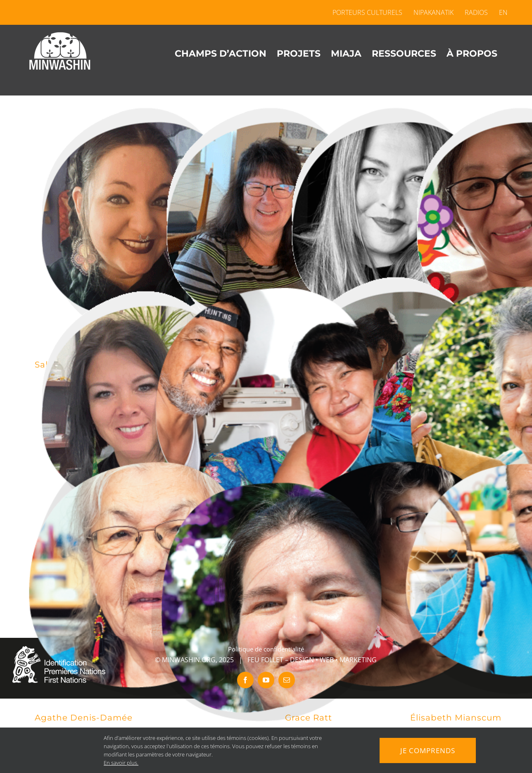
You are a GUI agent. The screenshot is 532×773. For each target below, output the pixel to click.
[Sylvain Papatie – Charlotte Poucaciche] (266, 404)
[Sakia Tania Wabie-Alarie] (141, 221)
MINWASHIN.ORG (189, 660)
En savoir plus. (119, 763)
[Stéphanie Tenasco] (391, 221)
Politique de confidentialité (266, 649)
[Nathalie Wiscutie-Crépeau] (391, 390)
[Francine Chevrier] (141, 404)
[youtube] (266, 680)
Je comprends (427, 750)
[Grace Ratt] (391, 574)
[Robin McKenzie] (266, 602)
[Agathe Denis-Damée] (141, 574)
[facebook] (245, 680)
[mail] (287, 680)
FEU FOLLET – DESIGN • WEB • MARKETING (312, 660)
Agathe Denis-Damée (84, 718)
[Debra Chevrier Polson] (266, 221)
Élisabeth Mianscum (456, 718)
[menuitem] (501, 12)
